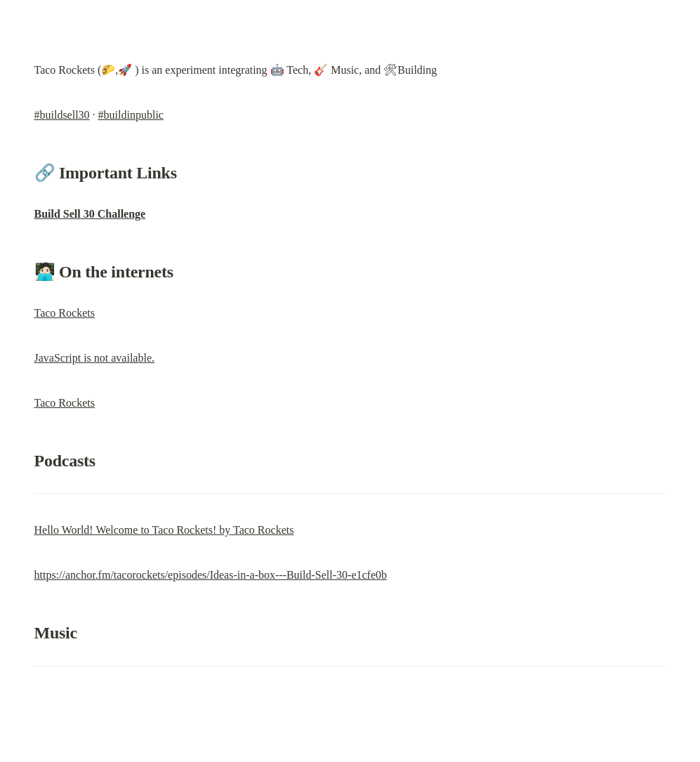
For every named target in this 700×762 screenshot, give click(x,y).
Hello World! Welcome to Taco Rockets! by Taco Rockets (164, 530)
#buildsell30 (62, 115)
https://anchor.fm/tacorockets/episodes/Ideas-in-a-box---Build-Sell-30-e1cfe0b (211, 575)
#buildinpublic (131, 115)
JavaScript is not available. (95, 358)
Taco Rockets (65, 313)
